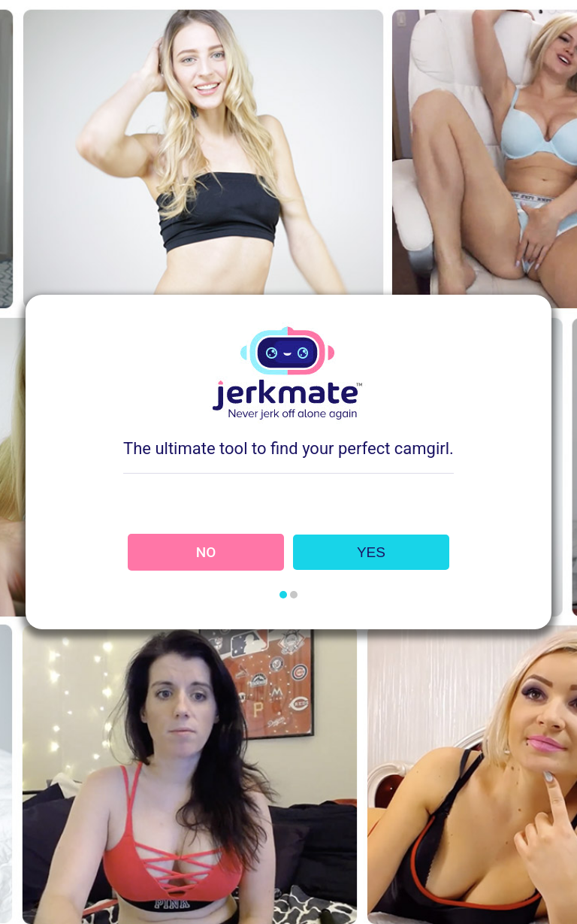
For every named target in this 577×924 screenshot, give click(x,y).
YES (371, 552)
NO (206, 552)
